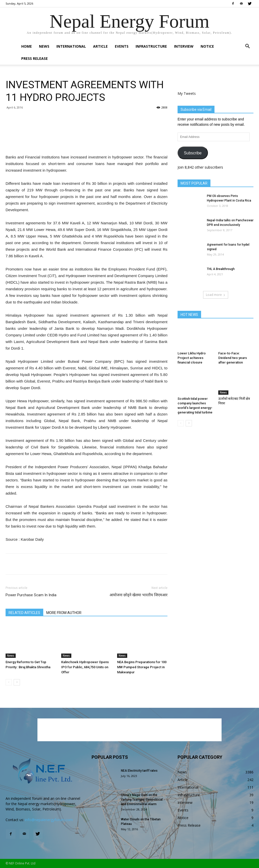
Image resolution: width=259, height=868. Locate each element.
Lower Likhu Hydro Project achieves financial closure (192, 358)
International (71, 46)
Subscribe (193, 153)
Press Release (35, 58)
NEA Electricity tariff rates (139, 771)
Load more (216, 295)
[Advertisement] (87, 141)
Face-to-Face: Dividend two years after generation (233, 358)
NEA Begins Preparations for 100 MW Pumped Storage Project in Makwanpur (142, 667)
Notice (207, 46)
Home (27, 46)
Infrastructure (151, 46)
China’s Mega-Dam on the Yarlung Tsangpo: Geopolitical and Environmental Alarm (142, 800)
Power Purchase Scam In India (31, 595)
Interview (184, 46)
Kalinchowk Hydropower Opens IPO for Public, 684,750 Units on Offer (85, 667)
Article (100, 46)
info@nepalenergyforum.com (49, 820)
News (44, 46)
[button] (247, 47)
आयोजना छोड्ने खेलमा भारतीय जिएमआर (138, 595)
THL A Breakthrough (221, 269)
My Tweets (187, 93)
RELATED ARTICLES (24, 613)
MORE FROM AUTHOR (64, 613)
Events (122, 46)
